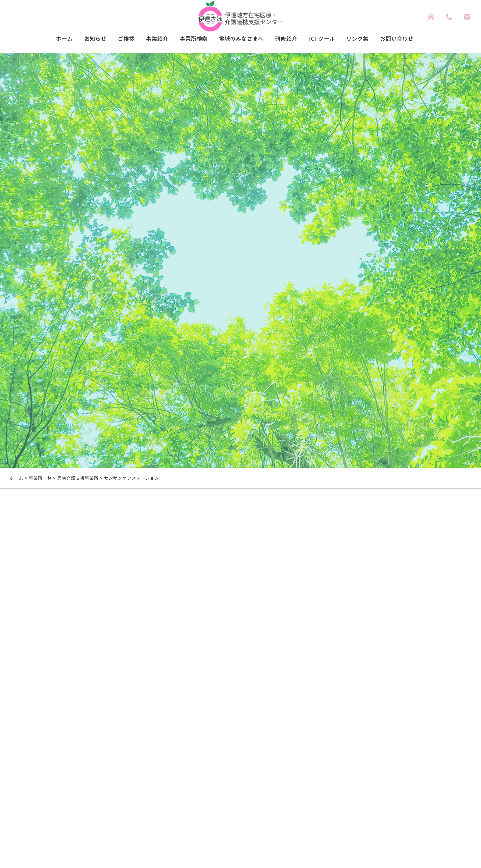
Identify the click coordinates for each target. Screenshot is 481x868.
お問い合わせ (411, 39)
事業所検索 (189, 39)
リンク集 (368, 39)
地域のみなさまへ (241, 39)
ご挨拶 (116, 39)
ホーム (49, 39)
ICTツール (329, 39)
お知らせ (83, 39)
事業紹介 (150, 39)
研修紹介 (291, 39)
